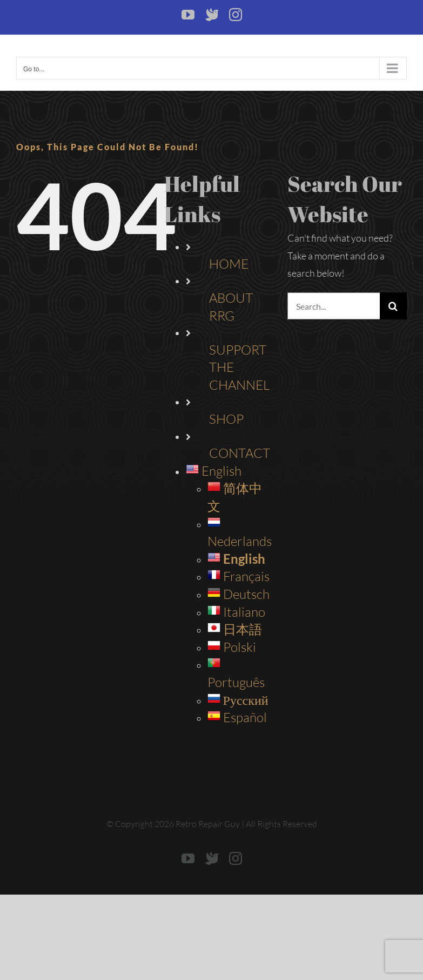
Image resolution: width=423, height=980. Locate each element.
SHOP (226, 419)
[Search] (393, 306)
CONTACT (240, 453)
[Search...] (334, 306)
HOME (229, 264)
